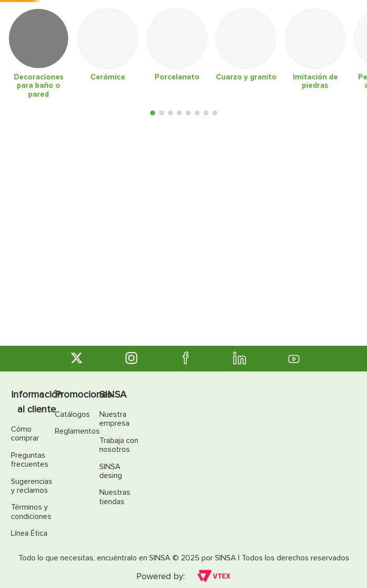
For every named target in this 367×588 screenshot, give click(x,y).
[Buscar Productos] (245, 24)
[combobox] (171, 24)
